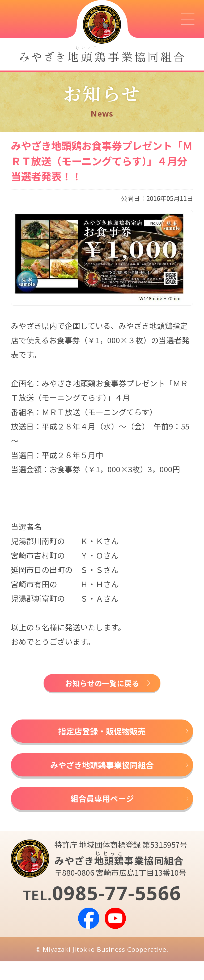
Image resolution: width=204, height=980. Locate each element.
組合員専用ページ (102, 814)
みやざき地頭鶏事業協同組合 (102, 776)
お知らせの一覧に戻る (102, 685)
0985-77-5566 (116, 911)
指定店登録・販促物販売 (102, 737)
